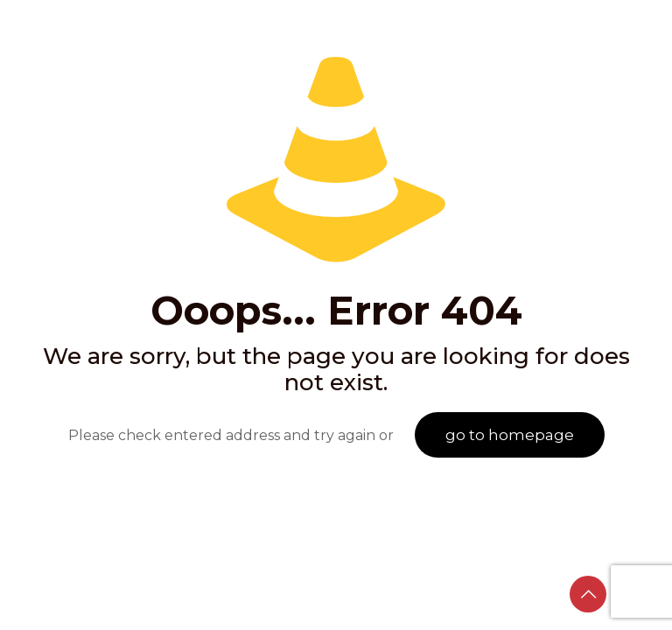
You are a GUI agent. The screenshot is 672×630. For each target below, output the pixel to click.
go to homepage (510, 435)
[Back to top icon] (588, 594)
